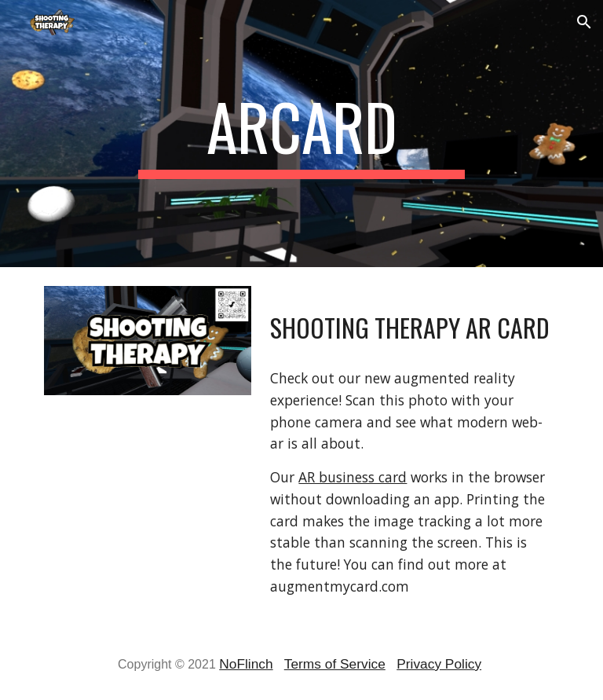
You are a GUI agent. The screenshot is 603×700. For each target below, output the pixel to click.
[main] (301, 134)
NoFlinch (246, 664)
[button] (584, 22)
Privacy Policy (439, 664)
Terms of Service (335, 664)
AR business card (353, 477)
